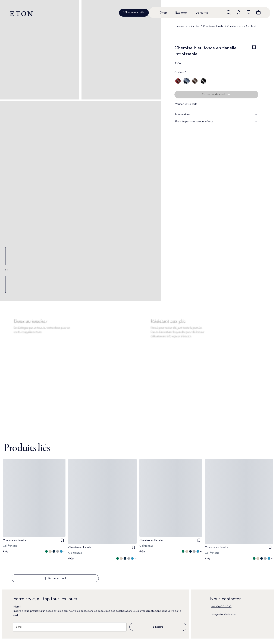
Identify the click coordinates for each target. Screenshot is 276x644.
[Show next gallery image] (6, 284)
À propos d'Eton (124, 640)
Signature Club (77, 634)
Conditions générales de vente (182, 634)
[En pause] (268, 432)
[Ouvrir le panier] (258, 12)
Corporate (234, 634)
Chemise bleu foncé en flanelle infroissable (243, 26)
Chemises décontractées (187, 26)
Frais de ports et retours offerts (216, 122)
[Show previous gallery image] (6, 256)
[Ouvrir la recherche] (229, 12)
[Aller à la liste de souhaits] (249, 12)
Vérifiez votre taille (186, 104)
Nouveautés (20, 640)
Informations (216, 115)
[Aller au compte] (239, 12)
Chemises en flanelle (213, 26)
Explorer (181, 13)
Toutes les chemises (25, 634)
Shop (163, 13)
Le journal (202, 13)
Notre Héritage (237, 640)
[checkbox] (254, 52)
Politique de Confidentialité (180, 640)
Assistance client (78, 640)
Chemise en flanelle (14, 540)
